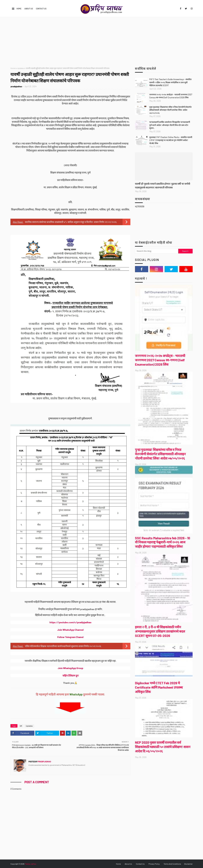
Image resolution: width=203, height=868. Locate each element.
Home (19, 9)
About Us (29, 9)
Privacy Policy (154, 864)
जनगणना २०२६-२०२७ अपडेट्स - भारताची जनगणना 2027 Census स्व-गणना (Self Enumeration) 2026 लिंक (171, 96)
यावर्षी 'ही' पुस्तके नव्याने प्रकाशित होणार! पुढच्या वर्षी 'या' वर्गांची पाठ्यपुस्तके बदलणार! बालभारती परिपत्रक (163, 186)
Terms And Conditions (172, 864)
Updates (21, 68)
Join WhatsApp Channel (70, 630)
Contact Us (41, 9)
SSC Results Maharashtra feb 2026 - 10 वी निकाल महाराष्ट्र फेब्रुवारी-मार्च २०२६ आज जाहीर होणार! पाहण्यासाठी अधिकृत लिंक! (163, 542)
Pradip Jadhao (30, 864)
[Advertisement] (101, 41)
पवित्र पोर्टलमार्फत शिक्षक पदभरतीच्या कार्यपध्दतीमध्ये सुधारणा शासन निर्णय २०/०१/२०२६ (63, 646)
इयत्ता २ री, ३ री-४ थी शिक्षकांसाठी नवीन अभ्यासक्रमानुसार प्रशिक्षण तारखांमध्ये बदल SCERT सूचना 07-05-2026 (160, 631)
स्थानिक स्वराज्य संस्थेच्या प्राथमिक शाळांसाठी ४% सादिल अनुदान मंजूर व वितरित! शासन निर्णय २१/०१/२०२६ (71, 222)
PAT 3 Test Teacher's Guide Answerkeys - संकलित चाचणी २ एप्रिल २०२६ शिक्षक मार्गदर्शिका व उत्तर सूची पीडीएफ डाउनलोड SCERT (170, 82)
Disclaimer (188, 864)
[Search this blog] (157, 251)
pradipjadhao (16, 86)
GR (21, 726)
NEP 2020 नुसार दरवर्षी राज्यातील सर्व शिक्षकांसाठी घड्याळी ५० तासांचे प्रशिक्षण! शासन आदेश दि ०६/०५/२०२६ (163, 747)
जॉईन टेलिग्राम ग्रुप (70, 675)
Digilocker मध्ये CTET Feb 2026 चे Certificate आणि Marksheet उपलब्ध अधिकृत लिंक (159, 687)
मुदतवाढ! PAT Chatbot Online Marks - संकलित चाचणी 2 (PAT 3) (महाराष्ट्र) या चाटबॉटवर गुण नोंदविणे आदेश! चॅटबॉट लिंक (171, 140)
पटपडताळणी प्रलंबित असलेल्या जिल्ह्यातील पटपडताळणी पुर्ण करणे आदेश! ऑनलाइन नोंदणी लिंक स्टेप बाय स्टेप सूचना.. (170, 125)
